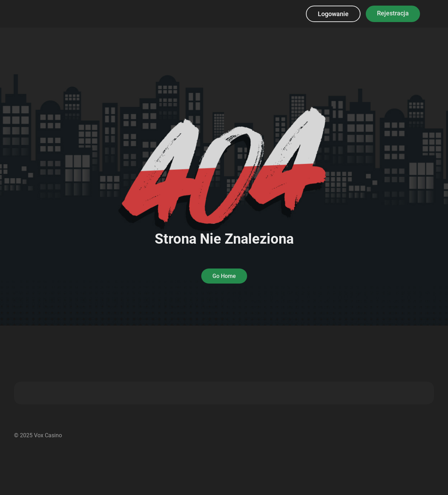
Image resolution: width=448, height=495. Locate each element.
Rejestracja (393, 13)
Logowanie (333, 14)
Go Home (224, 276)
